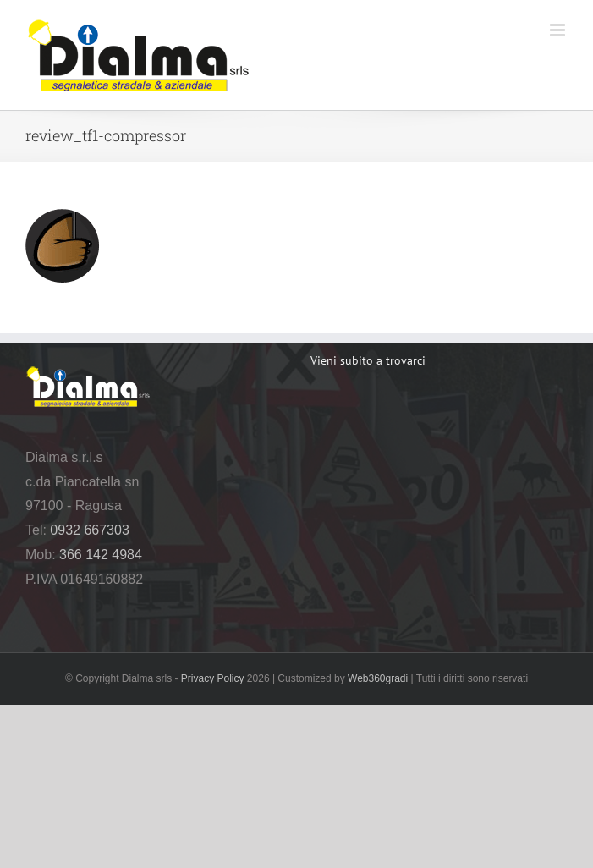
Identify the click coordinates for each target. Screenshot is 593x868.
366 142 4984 (101, 555)
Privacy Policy (213, 678)
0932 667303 (89, 530)
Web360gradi (378, 678)
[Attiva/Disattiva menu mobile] (559, 30)
